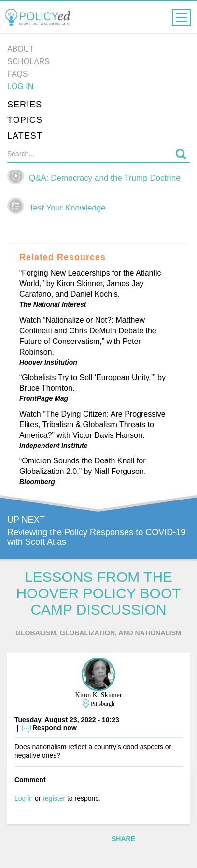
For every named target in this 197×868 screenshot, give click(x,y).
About (21, 49)
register (54, 798)
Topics (25, 120)
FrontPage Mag (44, 398)
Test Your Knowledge (67, 208)
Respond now (55, 728)
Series (25, 105)
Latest (25, 136)
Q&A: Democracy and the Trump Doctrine (105, 178)
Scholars (28, 61)
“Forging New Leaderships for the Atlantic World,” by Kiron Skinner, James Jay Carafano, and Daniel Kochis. (90, 283)
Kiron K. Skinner (99, 695)
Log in (20, 86)
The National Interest (53, 304)
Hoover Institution (48, 362)
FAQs (18, 74)
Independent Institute (54, 446)
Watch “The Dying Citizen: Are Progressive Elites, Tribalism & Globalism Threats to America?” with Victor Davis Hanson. (92, 425)
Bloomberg (37, 482)
